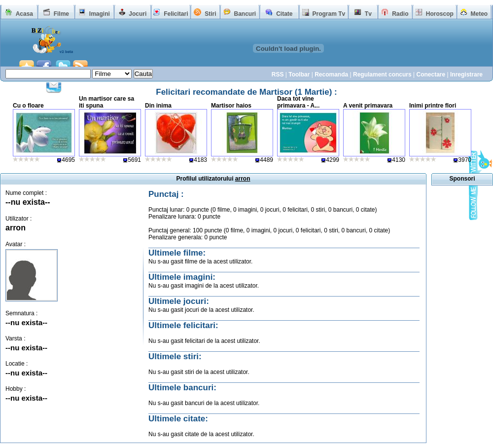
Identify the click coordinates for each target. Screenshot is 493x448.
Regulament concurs (382, 75)
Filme (61, 14)
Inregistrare (466, 75)
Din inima (158, 106)
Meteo (479, 14)
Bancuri (245, 14)
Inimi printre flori (433, 106)
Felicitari (176, 14)
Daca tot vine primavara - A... (298, 102)
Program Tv (329, 14)
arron (16, 228)
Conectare (431, 75)
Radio (400, 14)
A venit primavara (368, 106)
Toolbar (299, 75)
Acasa (24, 14)
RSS (278, 75)
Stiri (210, 14)
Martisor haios (231, 106)
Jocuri (138, 14)
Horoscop (440, 14)
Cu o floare (28, 106)
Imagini (100, 14)
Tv (368, 14)
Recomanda (331, 75)
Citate (284, 14)
